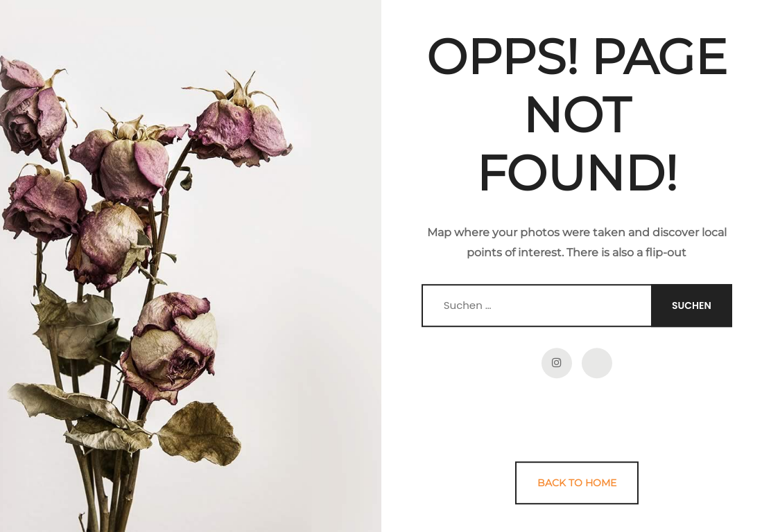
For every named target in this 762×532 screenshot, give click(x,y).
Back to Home (577, 483)
